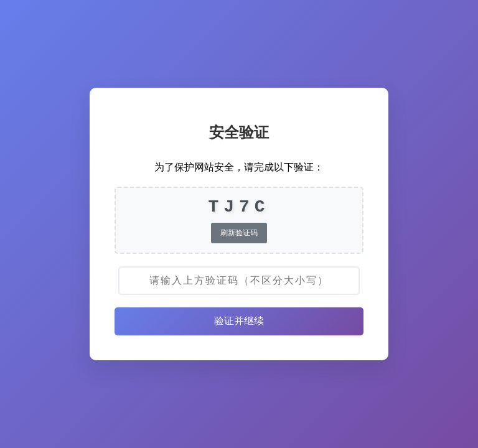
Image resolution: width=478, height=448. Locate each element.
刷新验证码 (239, 233)
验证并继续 (239, 321)
